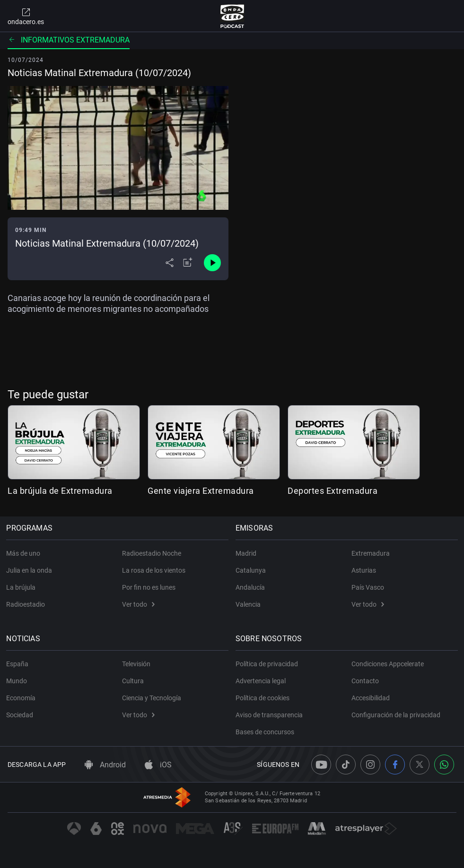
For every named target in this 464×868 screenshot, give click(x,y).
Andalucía (252, 587)
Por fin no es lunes (149, 587)
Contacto (365, 681)
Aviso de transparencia (271, 715)
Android (105, 765)
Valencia (250, 604)
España (19, 664)
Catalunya (252, 570)
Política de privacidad (268, 664)
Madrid (247, 553)
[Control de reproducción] (212, 263)
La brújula (22, 587)
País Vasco (368, 587)
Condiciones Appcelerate (388, 664)
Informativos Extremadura (69, 40)
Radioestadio (27, 604)
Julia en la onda (31, 570)
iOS (158, 765)
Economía (22, 698)
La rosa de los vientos (154, 570)
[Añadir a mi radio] (188, 263)
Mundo (18, 681)
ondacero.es (26, 16)
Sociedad (21, 715)
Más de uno (25, 553)
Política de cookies (264, 698)
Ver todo (138, 604)
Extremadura (371, 553)
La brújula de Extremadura (60, 491)
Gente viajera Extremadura (201, 491)
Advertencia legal (262, 681)
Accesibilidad (371, 698)
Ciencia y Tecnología (152, 698)
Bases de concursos (266, 732)
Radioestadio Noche (152, 553)
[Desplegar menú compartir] (170, 263)
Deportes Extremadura (333, 491)
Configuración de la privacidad (396, 715)
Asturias (364, 570)
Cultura (133, 681)
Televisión (136, 664)
